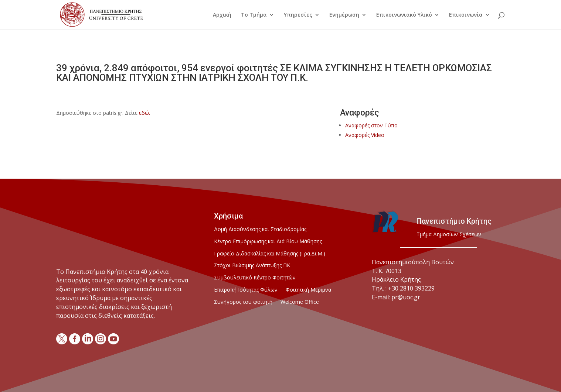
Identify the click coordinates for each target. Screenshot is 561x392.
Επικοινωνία (466, 15)
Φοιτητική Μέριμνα (308, 290)
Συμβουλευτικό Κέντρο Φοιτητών (255, 278)
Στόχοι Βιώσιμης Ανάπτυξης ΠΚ (252, 266)
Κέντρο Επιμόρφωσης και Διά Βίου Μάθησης (268, 242)
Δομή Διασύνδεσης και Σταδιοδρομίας (260, 229)
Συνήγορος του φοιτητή (243, 302)
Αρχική (222, 15)
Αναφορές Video (365, 135)
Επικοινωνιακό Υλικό (404, 15)
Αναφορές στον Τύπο (371, 125)
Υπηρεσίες (298, 15)
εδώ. (144, 113)
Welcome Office (300, 302)
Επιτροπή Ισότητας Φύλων (246, 290)
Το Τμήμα (254, 15)
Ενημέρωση (344, 15)
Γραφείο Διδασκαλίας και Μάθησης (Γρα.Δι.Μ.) (270, 254)
